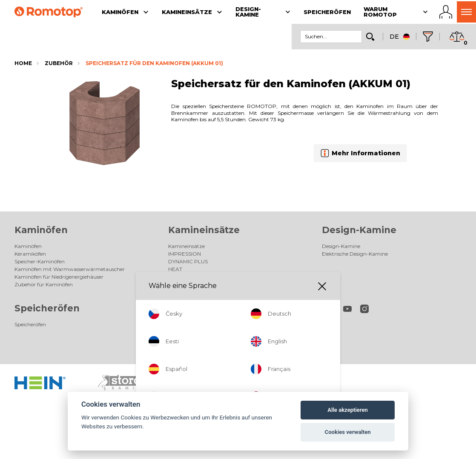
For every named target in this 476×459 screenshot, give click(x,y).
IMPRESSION (185, 254)
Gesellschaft (183, 347)
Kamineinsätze (204, 230)
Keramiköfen (30, 254)
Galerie (177, 284)
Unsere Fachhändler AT (196, 332)
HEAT (175, 269)
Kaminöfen (41, 230)
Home (23, 63)
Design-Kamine (359, 230)
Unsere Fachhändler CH (197, 340)
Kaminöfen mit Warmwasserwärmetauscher (70, 269)
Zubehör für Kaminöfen (44, 284)
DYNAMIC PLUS (188, 261)
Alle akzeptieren (348, 410)
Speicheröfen (47, 308)
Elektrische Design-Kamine (355, 254)
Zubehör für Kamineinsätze (202, 277)
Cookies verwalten (348, 432)
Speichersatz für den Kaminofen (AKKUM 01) (154, 63)
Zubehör (59, 63)
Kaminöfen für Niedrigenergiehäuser (59, 277)
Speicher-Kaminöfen (40, 261)
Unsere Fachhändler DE (197, 324)
